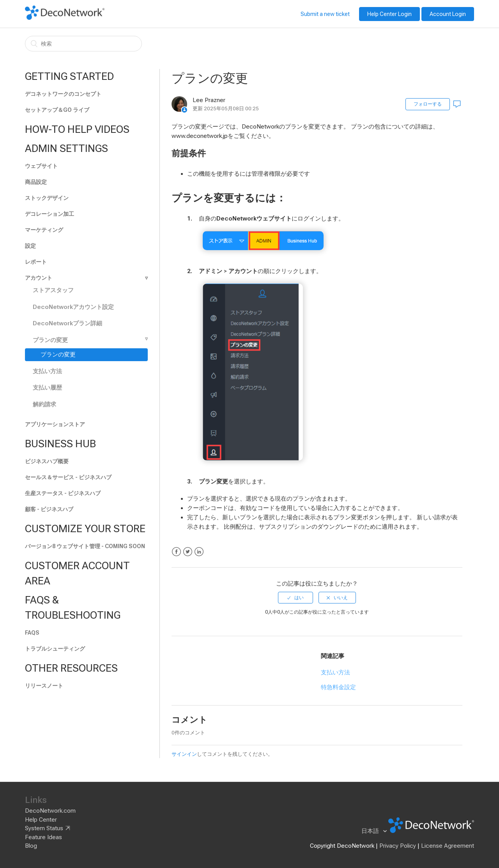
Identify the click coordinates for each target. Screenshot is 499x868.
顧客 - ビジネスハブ (49, 509)
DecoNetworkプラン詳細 (67, 323)
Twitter (188, 552)
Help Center (41, 820)
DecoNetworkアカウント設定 (73, 307)
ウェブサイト (41, 166)
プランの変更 (50, 340)
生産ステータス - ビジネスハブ (63, 493)
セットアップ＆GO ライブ (57, 110)
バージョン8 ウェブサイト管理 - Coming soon (85, 546)
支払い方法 (47, 371)
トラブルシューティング (55, 649)
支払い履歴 (47, 388)
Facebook (176, 552)
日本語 (371, 831)
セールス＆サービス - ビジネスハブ (68, 477)
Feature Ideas (43, 837)
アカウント (39, 278)
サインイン (184, 754)
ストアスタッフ (53, 290)
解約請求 (44, 404)
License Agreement (448, 846)
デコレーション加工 (50, 214)
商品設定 (36, 182)
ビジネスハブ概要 (47, 461)
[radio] (296, 598)
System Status (44, 828)
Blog (31, 846)
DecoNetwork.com (50, 811)
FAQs (32, 633)
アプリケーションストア (55, 424)
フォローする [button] (428, 104)
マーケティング (44, 230)
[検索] (83, 44)
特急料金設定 (338, 687)
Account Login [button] (448, 14)
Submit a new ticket (325, 14)
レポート (36, 262)
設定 (30, 246)
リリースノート (44, 686)
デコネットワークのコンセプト (63, 94)
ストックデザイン (47, 198)
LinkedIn (199, 552)
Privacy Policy (398, 846)
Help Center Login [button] (389, 14)
